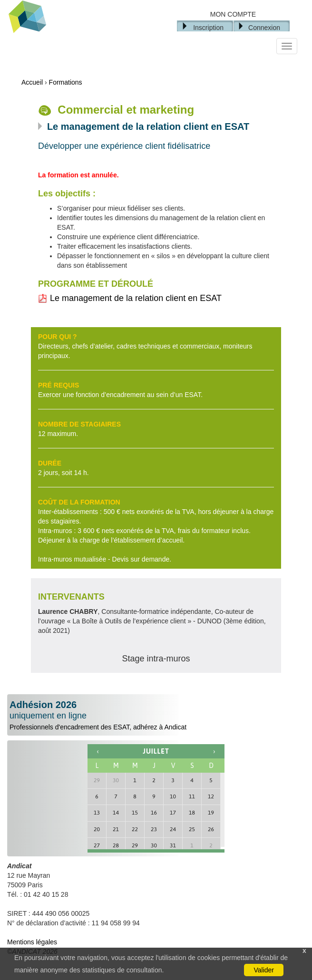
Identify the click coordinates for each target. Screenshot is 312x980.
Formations (66, 82)
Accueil (32, 82)
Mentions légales (32, 942)
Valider (264, 970)
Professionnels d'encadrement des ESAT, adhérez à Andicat (156, 715)
